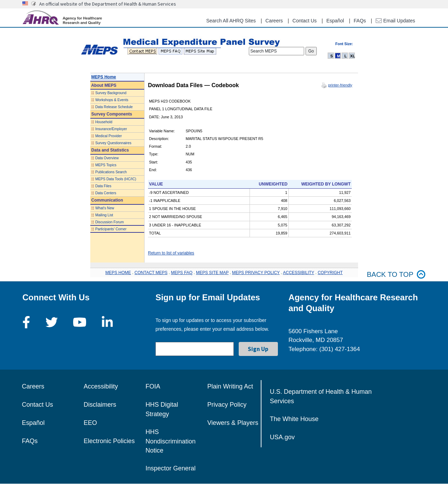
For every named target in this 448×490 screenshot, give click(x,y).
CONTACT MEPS (151, 273)
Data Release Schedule (114, 107)
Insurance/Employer (111, 129)
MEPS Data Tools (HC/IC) (116, 179)
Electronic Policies (109, 441)
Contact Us (305, 21)
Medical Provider (108, 136)
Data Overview (107, 158)
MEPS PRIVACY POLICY (256, 273)
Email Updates (395, 21)
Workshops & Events (112, 100)
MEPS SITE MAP (212, 273)
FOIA (153, 386)
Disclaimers (100, 405)
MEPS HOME (118, 273)
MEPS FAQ (182, 273)
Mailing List (104, 215)
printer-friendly (340, 85)
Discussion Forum (110, 222)
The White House (294, 419)
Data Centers (106, 193)
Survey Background (111, 93)
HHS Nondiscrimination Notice (171, 441)
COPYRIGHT (330, 273)
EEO (90, 423)
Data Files (103, 186)
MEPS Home (104, 77)
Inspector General (171, 468)
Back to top (396, 275)
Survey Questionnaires (113, 143)
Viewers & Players (233, 423)
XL (352, 56)
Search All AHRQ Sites (231, 21)
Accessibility (101, 386)
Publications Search (111, 172)
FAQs (360, 21)
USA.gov (282, 437)
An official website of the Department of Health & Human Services (108, 4)
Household (104, 122)
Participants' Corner (111, 229)
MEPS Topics (106, 165)
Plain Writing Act (230, 386)
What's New (105, 208)
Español (335, 21)
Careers (274, 21)
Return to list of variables (171, 253)
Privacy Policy (227, 405)
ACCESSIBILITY (299, 273)
